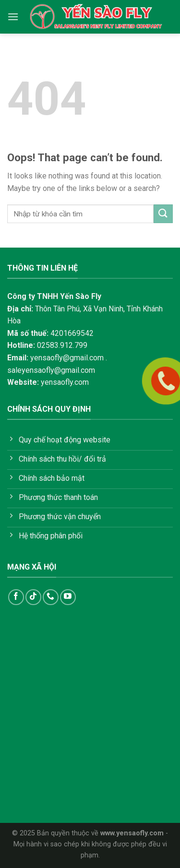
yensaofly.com (65, 382)
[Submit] (163, 214)
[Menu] (13, 17)
